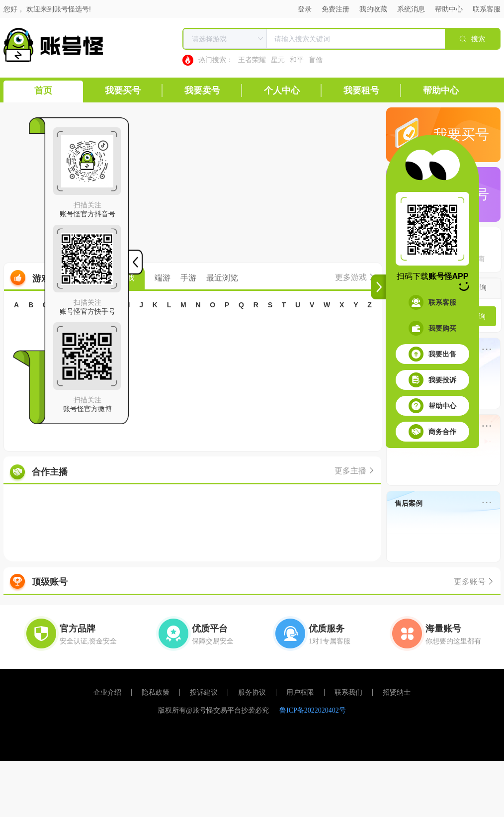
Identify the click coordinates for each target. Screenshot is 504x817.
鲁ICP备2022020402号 (313, 710)
